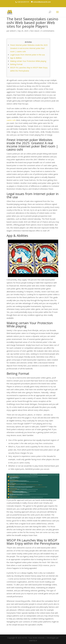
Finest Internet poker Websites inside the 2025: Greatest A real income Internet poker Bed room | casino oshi (29, 48)
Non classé (35, 31)
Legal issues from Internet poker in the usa (27, 55)
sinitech (13, 31)
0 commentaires (48, 31)
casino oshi (11, 120)
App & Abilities (16, 58)
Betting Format (16, 64)
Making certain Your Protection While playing (28, 61)
